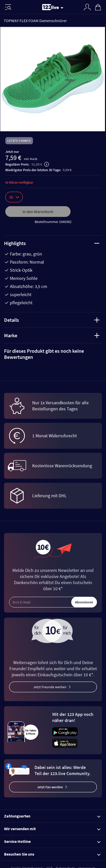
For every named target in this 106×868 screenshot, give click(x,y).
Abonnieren (84, 602)
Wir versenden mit (52, 829)
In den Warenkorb (38, 212)
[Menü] (8, 7)
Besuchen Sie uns (52, 854)
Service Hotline (52, 841)
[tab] (53, 354)
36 (14, 197)
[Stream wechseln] (63, 8)
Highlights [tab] (52, 243)
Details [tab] (52, 320)
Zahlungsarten (52, 816)
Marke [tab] (52, 335)
